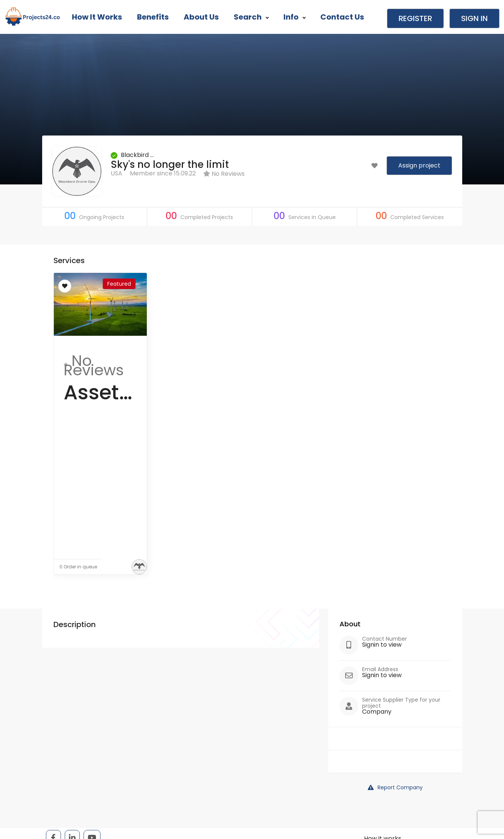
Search (251, 17)
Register (415, 18)
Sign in (474, 18)
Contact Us (342, 17)
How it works (97, 17)
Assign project (419, 165)
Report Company (395, 787)
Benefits (153, 17)
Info (294, 17)
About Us (201, 17)
